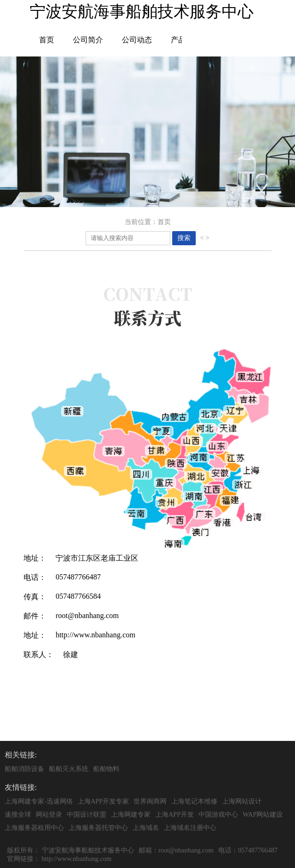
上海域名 (146, 828)
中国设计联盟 (87, 815)
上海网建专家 (131, 815)
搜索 (184, 238)
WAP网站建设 (263, 815)
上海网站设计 (242, 801)
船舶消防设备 (24, 769)
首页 (47, 40)
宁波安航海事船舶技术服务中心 (88, 850)
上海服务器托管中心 (98, 828)
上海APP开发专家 (104, 801)
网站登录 (49, 815)
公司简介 (88, 40)
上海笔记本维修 (194, 801)
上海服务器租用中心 (34, 828)
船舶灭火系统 (69, 769)
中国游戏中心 (218, 815)
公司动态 (137, 40)
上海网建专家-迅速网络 (39, 801)
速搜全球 (18, 815)
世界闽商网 (150, 801)
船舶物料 (106, 769)
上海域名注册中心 (190, 828)
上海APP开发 (175, 815)
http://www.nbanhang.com (77, 859)
